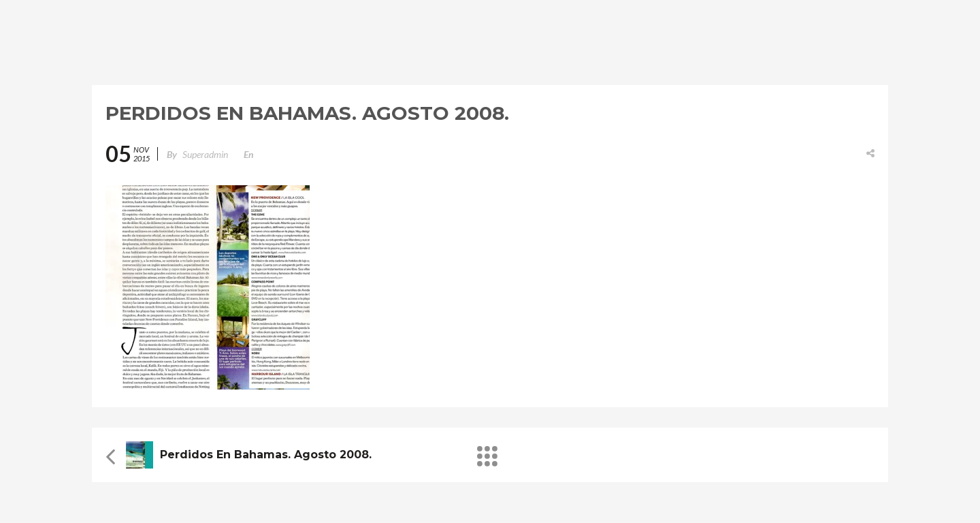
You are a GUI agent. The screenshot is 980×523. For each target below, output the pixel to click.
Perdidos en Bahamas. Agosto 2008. (266, 455)
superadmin (205, 154)
